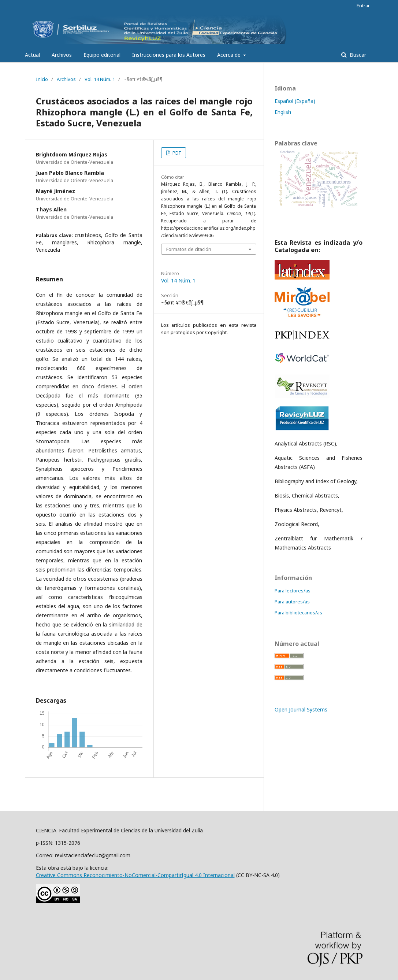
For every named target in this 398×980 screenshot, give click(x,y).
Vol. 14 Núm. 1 (100, 79)
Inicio (42, 79)
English (283, 112)
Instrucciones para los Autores (169, 55)
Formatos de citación (189, 249)
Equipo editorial (102, 55)
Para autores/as (292, 602)
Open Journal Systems (301, 709)
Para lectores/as (293, 591)
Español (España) (295, 101)
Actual (32, 55)
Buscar (357, 55)
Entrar (363, 5)
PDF (176, 153)
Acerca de (230, 55)
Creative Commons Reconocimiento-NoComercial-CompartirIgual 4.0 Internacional (135, 875)
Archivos (62, 55)
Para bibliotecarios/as (298, 613)
